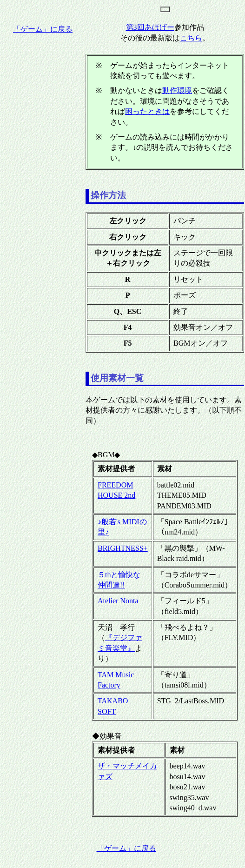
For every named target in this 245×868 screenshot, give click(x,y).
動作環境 (177, 90)
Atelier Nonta (118, 601)
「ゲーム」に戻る (43, 29)
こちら (191, 38)
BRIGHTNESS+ (123, 548)
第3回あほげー (150, 27)
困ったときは (147, 111)
